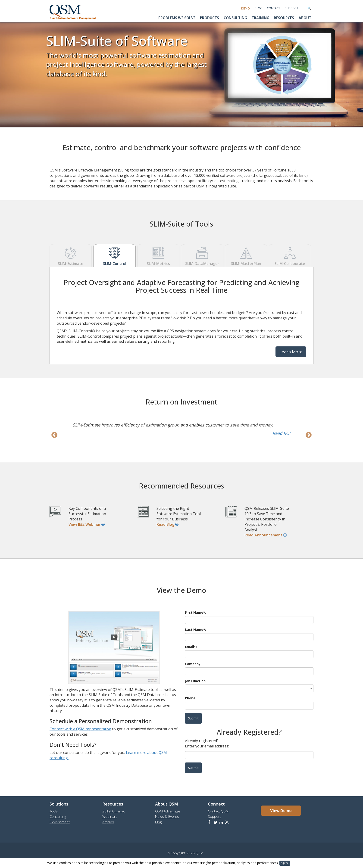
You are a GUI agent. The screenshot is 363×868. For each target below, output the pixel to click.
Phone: (191, 698)
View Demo (281, 810)
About (305, 18)
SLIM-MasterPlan (246, 255)
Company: (193, 664)
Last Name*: (196, 630)
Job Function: (196, 681)
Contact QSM (218, 811)
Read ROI (281, 433)
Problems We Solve (177, 18)
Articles (108, 822)
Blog (258, 8)
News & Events (167, 816)
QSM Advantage (168, 811)
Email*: (191, 647)
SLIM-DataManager (202, 255)
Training (260, 18)
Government (60, 822)
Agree (285, 863)
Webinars (110, 816)
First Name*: (196, 612)
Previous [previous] (54, 435)
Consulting (235, 18)
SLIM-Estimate (71, 255)
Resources (284, 18)
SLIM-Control (114, 255)
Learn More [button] (291, 352)
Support (291, 8)
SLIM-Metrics (158, 255)
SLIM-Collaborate (290, 255)
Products (210, 18)
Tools (54, 811)
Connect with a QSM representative (80, 729)
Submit (193, 768)
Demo (246, 8)
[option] (181, 429)
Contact (274, 8)
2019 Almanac (114, 811)
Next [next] (309, 435)
